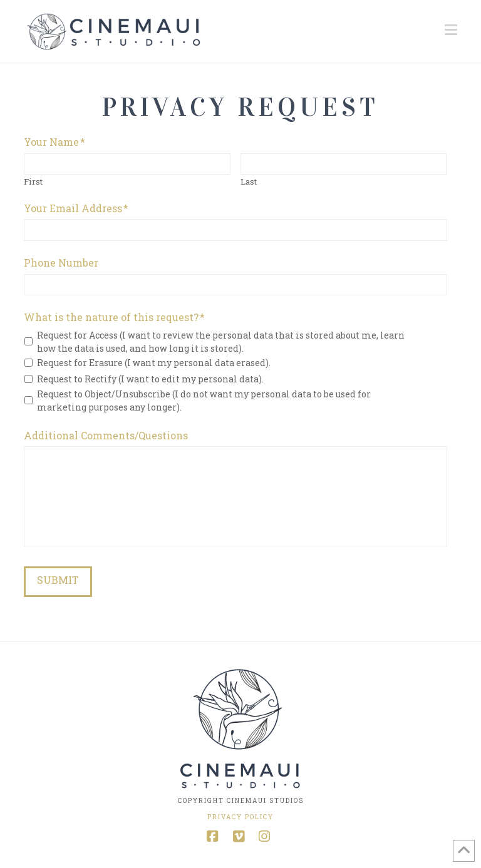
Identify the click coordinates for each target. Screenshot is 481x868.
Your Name (55, 142)
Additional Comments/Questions (106, 436)
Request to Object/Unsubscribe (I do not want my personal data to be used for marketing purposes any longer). (204, 401)
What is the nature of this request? (115, 317)
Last (249, 182)
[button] (451, 30)
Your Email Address (76, 208)
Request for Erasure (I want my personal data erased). (154, 363)
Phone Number (61, 263)
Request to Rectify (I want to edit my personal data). (150, 379)
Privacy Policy (240, 817)
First (33, 182)
